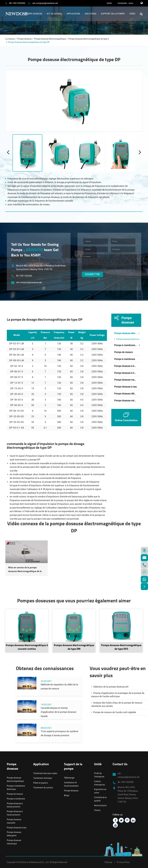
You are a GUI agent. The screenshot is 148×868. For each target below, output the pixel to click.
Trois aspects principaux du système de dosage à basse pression (59, 733)
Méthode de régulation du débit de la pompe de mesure (59, 687)
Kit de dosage (54, 14)
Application (73, 14)
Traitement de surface (43, 788)
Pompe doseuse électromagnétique (50, 39)
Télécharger (69, 778)
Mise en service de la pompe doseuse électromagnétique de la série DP (25, 570)
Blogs (67, 795)
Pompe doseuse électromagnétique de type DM (74, 647)
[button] (140, 152)
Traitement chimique (43, 778)
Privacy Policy (123, 862)
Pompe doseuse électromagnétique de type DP (29, 42)
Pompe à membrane (125, 359)
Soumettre (92, 274)
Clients (97, 810)
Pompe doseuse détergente (128, 394)
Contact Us (120, 764)
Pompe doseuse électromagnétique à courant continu (27, 647)
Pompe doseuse (34, 14)
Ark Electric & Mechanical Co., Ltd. (34, 862)
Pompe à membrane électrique (128, 345)
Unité (109, 3)
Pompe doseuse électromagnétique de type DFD (121, 647)
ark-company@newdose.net (45, 3)
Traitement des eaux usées (45, 773)
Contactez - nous (125, 3)
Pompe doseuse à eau (125, 387)
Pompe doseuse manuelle (127, 380)
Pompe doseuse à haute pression (128, 373)
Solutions (90, 14)
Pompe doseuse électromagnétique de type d (89, 39)
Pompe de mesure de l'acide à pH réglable (114, 712)
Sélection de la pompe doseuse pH (110, 687)
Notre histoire (100, 805)
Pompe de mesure (123, 352)
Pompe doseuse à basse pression (128, 366)
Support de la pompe (113, 14)
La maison (10, 39)
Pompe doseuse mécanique (128, 401)
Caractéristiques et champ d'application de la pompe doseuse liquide (58, 712)
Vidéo (132, 14)
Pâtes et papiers (41, 783)
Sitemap (108, 862)
